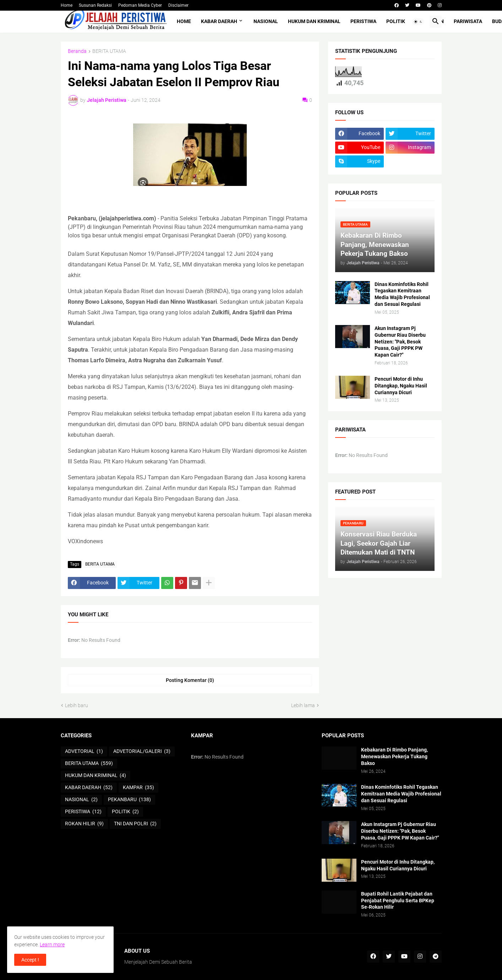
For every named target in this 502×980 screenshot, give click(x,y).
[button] (418, 22)
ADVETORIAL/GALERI (142, 751)
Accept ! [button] (30, 960)
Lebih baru (77, 705)
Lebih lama (303, 705)
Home (67, 5)
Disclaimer (178, 5)
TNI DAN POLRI (135, 824)
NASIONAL (266, 21)
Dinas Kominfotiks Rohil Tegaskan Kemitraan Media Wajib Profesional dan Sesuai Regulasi (402, 294)
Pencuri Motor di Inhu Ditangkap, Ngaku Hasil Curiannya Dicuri (401, 386)
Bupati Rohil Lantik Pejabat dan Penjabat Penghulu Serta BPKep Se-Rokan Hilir (398, 901)
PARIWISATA (468, 21)
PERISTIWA (363, 21)
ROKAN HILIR (84, 824)
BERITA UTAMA (109, 51)
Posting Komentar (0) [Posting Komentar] (190, 680)
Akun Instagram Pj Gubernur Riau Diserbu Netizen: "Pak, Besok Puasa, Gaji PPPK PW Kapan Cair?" (400, 342)
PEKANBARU (129, 800)
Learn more (52, 945)
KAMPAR (138, 788)
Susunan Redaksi (95, 5)
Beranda (77, 51)
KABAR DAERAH (219, 21)
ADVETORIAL (84, 751)
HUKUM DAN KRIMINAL (314, 21)
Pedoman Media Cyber (140, 5)
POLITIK (396, 21)
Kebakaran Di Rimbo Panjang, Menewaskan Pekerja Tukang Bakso (394, 756)
